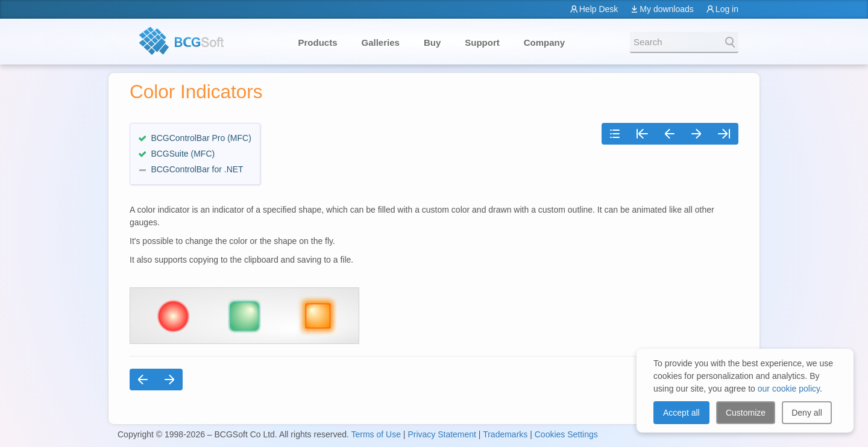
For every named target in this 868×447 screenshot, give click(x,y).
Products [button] (318, 42)
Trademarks (505, 434)
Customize (746, 413)
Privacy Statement (442, 434)
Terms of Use (376, 434)
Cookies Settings (566, 434)
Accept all (681, 413)
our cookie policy (789, 389)
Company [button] (544, 42)
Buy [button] (432, 42)
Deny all (807, 413)
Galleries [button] (381, 42)
